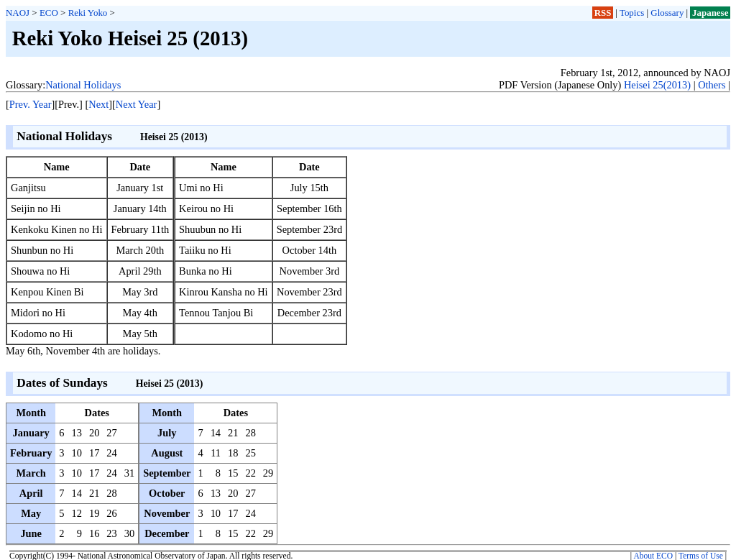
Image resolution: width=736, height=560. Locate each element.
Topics (632, 13)
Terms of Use (701, 556)
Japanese (710, 13)
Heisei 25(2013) (657, 85)
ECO (49, 13)
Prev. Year (31, 104)
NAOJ (18, 13)
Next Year (137, 104)
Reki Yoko (88, 13)
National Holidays (83, 85)
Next (98, 104)
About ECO (653, 556)
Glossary (667, 13)
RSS (603, 13)
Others (712, 85)
